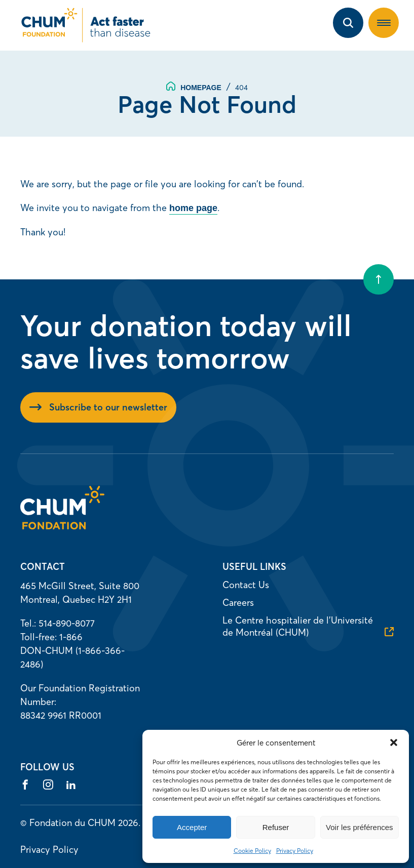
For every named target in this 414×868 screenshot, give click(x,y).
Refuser (276, 827)
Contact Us (246, 585)
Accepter (192, 827)
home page (193, 208)
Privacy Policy (295, 851)
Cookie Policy (252, 851)
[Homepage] (62, 526)
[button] (394, 742)
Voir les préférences (360, 827)
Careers (238, 603)
